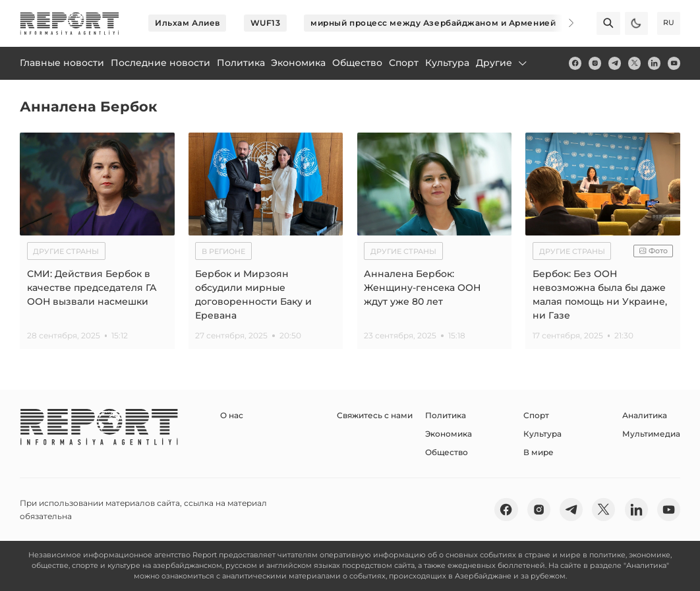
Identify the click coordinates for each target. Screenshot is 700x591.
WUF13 (266, 23)
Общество (447, 452)
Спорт (536, 415)
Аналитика (645, 415)
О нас (232, 415)
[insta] (595, 63)
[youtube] (674, 63)
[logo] (70, 23)
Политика (446, 415)
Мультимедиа (651, 434)
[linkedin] (654, 63)
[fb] (575, 63)
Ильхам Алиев (188, 23)
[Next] (563, 23)
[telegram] (615, 63)
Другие (502, 63)
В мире (539, 452)
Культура (542, 434)
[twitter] (634, 63)
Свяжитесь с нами (375, 415)
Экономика (449, 434)
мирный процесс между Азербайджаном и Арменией (433, 23)
